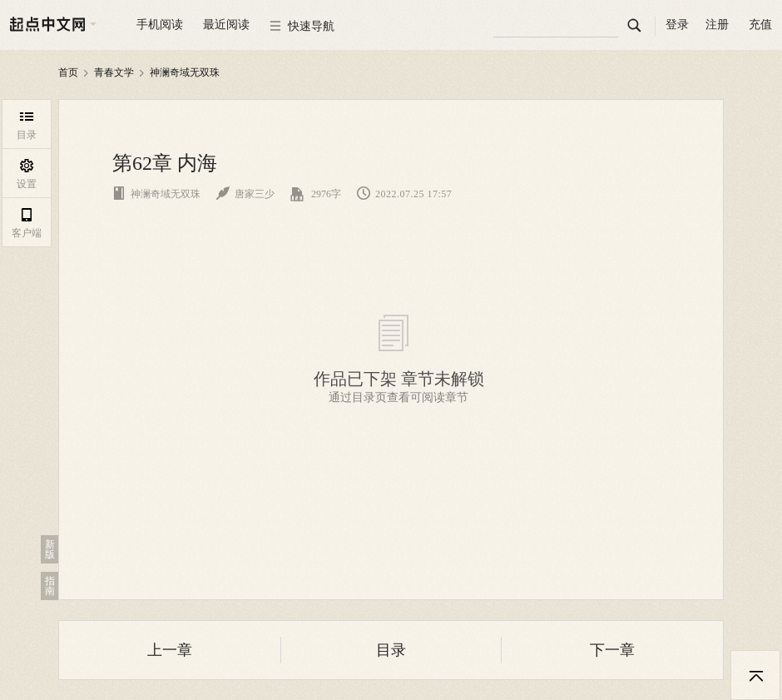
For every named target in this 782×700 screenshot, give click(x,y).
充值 (760, 25)
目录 (391, 650)
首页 (68, 72)
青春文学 (114, 72)
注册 (717, 25)
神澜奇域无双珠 (185, 72)
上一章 (170, 650)
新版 (50, 549)
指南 (50, 586)
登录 (677, 25)
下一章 (612, 650)
